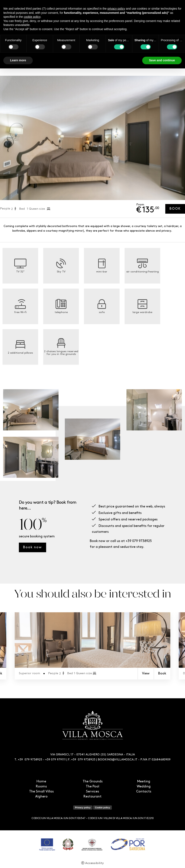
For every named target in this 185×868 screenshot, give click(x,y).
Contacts (144, 792)
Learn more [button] (18, 60)
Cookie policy (103, 808)
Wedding (144, 787)
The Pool (92, 787)
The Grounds (93, 782)
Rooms (41, 787)
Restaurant (92, 797)
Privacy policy (83, 808)
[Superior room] (92, 640)
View (146, 674)
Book (175, 209)
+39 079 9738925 (139, 541)
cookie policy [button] (32, 17)
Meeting (144, 782)
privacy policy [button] (116, 9)
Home (41, 782)
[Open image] (31, 410)
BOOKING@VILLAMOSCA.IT (118, 760)
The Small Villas (41, 792)
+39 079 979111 (55, 760)
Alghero (41, 797)
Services (92, 792)
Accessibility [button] (94, 863)
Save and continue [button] (162, 60)
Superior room (29, 673)
